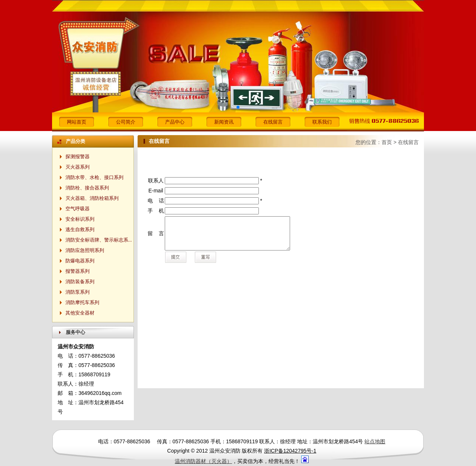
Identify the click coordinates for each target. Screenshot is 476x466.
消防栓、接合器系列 (87, 188)
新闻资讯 (224, 122)
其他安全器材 (80, 313)
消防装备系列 (80, 282)
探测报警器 (78, 157)
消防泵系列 (78, 292)
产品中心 (175, 122)
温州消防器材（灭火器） (203, 461)
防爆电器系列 (80, 261)
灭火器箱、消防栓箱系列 (92, 198)
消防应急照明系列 (85, 250)
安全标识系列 (80, 219)
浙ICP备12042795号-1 (290, 451)
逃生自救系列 (80, 229)
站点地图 (375, 441)
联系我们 (322, 122)
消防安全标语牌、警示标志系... (99, 240)
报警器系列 (78, 271)
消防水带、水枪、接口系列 (94, 177)
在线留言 (273, 122)
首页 (387, 142)
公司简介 (126, 122)
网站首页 (77, 122)
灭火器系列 (78, 167)
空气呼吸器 (78, 209)
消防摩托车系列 (82, 302)
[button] (238, 107)
